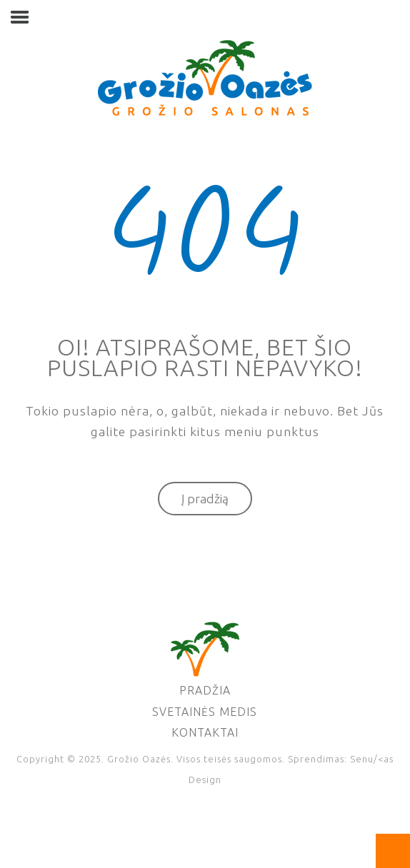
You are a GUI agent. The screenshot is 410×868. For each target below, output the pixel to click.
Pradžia (205, 690)
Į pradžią (205, 499)
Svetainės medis (205, 712)
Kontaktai (205, 732)
